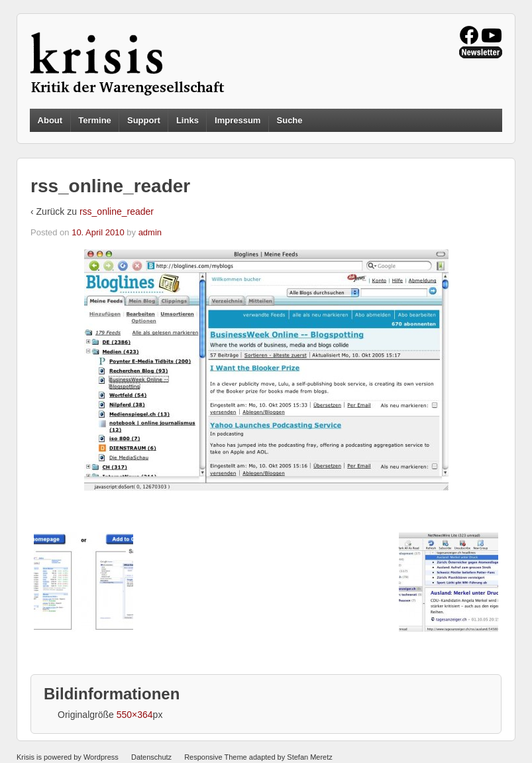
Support (144, 120)
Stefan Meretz (309, 757)
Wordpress (101, 757)
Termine (95, 120)
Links (187, 120)
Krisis (26, 757)
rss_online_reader (117, 211)
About (50, 120)
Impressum (238, 120)
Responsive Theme (216, 757)
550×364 (135, 715)
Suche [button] (290, 121)
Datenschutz (151, 757)
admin (150, 232)
